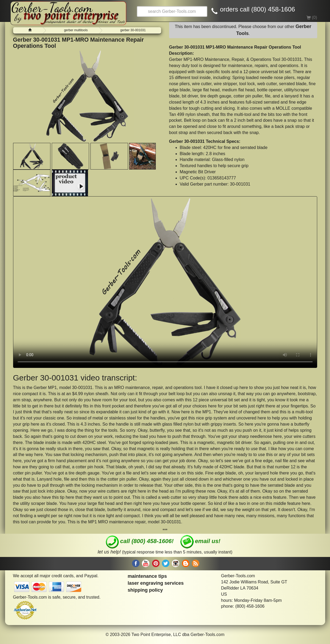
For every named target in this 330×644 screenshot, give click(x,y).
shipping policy (145, 590)
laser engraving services (156, 583)
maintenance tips (147, 576)
